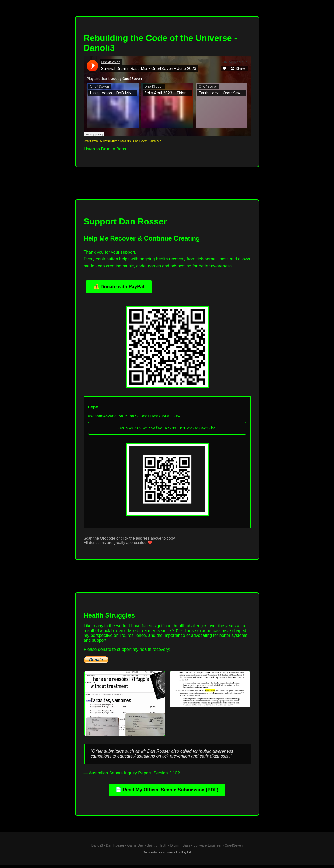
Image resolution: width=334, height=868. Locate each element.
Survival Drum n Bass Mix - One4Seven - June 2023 (131, 141)
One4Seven (91, 141)
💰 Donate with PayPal (119, 287)
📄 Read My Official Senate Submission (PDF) (167, 793)
